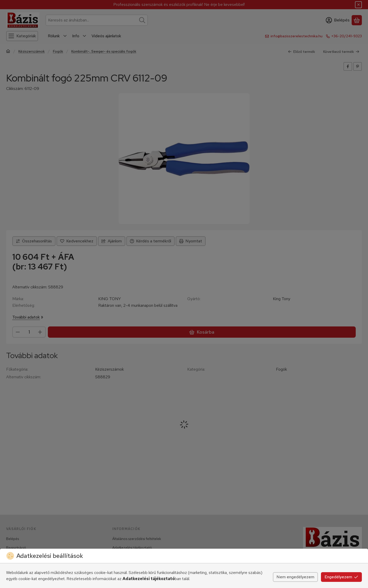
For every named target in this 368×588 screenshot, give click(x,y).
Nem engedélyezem (295, 577)
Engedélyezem (341, 577)
